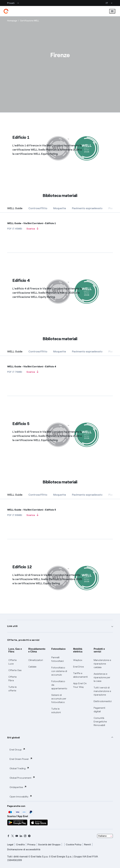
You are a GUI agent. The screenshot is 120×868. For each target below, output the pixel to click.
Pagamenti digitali (99, 710)
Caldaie (32, 667)
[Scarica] (32, 230)
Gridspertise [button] (18, 787)
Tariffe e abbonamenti (80, 675)
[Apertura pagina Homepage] (12, 21)
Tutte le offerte (12, 689)
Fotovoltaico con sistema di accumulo (59, 671)
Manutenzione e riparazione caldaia (102, 664)
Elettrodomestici (103, 701)
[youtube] (17, 836)
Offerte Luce (12, 662)
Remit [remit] (88, 845)
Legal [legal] (10, 845)
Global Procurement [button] (22, 778)
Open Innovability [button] (21, 796)
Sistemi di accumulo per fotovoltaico (59, 699)
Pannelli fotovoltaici (58, 659)
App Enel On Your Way (80, 685)
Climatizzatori (36, 660)
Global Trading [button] (19, 768)
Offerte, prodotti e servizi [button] (23, 640)
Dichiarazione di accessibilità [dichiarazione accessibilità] (24, 849)
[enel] (6, 11)
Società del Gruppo (49, 845)
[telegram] (29, 836)
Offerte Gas (15, 670)
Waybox (78, 660)
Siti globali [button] (14, 738)
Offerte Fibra (12, 679)
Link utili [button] (12, 626)
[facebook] (8, 836)
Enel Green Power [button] (21, 759)
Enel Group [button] (17, 749)
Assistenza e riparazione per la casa (102, 677)
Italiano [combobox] (102, 836)
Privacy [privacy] (31, 845)
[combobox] (105, 836)
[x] (13, 836)
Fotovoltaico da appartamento (59, 685)
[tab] (15, 208)
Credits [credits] (20, 845)
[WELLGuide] (60, 222)
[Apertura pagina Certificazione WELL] (30, 21)
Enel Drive (78, 667)
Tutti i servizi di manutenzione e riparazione (102, 691)
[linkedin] (21, 836)
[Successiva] (108, 209)
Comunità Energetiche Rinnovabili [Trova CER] (100, 722)
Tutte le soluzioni (56, 711)
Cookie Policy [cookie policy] (74, 845)
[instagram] (25, 836)
